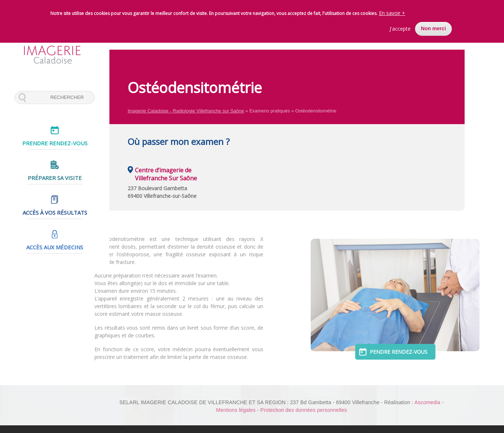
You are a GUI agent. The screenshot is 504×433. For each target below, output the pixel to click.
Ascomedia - (429, 402)
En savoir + (392, 10)
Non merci (433, 26)
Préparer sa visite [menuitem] (55, 178)
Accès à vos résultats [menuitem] (55, 212)
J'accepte (400, 26)
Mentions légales (236, 410)
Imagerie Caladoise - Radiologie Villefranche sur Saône (186, 111)
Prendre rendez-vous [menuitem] (55, 143)
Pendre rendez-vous (407, 352)
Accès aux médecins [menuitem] (55, 247)
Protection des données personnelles (304, 410)
